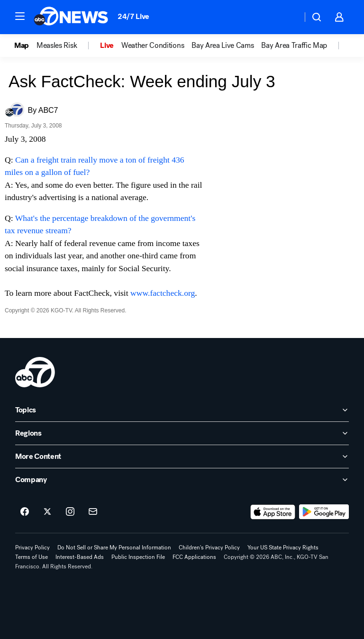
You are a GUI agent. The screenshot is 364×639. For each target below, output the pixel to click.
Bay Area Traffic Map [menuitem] (294, 46)
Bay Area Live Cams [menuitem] (223, 46)
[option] (25, 46)
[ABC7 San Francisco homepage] (71, 17)
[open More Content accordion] (182, 456)
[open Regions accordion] (182, 433)
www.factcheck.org (163, 293)
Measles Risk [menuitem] (57, 46)
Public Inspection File (138, 557)
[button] (20, 16)
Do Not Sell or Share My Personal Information (114, 548)
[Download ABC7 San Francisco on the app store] (273, 512)
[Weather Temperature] (287, 17)
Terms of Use (32, 557)
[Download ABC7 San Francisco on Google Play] (324, 512)
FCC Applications (194, 557)
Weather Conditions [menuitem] (153, 46)
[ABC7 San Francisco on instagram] (70, 512)
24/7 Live (133, 16)
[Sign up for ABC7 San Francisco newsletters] (93, 512)
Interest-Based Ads (80, 557)
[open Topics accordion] (182, 410)
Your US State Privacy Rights (283, 548)
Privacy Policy (32, 548)
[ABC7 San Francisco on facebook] (25, 512)
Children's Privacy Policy (209, 548)
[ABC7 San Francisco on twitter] (47, 512)
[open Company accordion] (182, 480)
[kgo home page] (35, 372)
